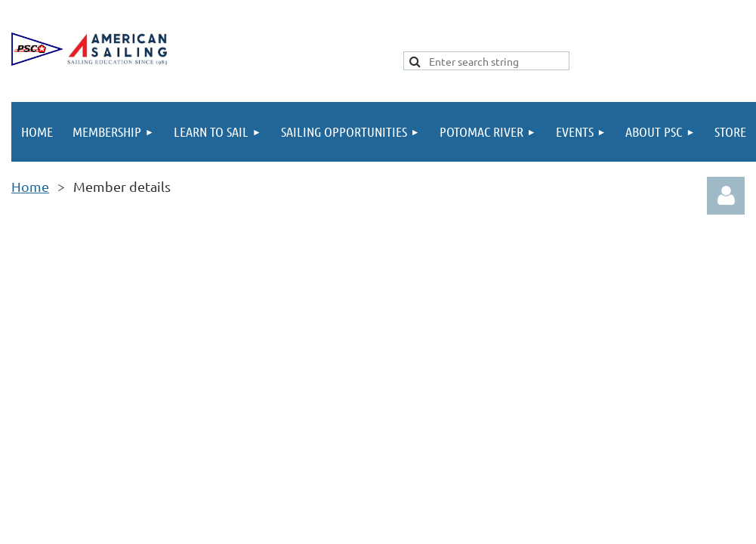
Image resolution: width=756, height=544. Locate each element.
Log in (726, 196)
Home (30, 186)
